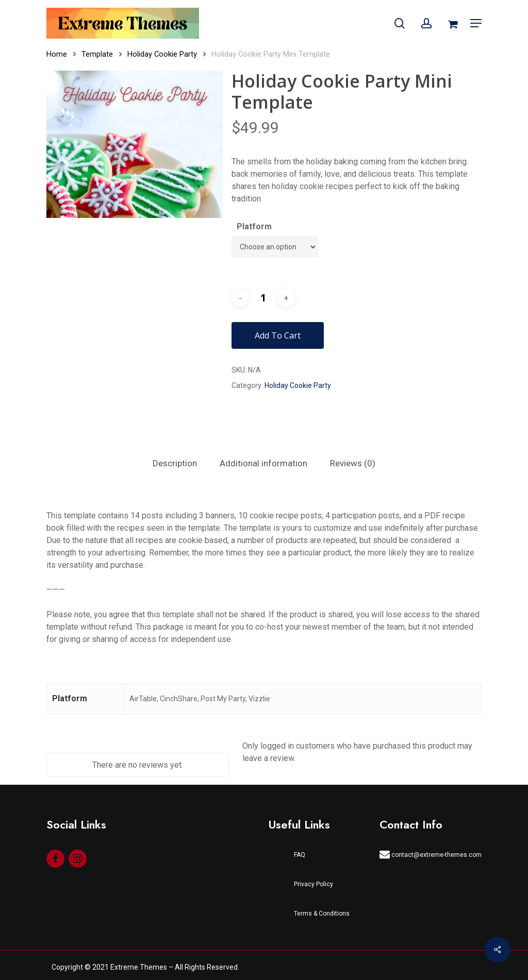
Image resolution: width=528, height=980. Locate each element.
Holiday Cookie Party (162, 54)
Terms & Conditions (322, 914)
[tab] (175, 463)
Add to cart (278, 335)
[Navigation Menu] (476, 23)
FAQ (300, 855)
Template (97, 54)
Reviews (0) (353, 463)
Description (175, 463)
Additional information (263, 463)
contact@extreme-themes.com (431, 854)
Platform (254, 226)
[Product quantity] (263, 298)
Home (57, 54)
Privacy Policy (313, 884)
